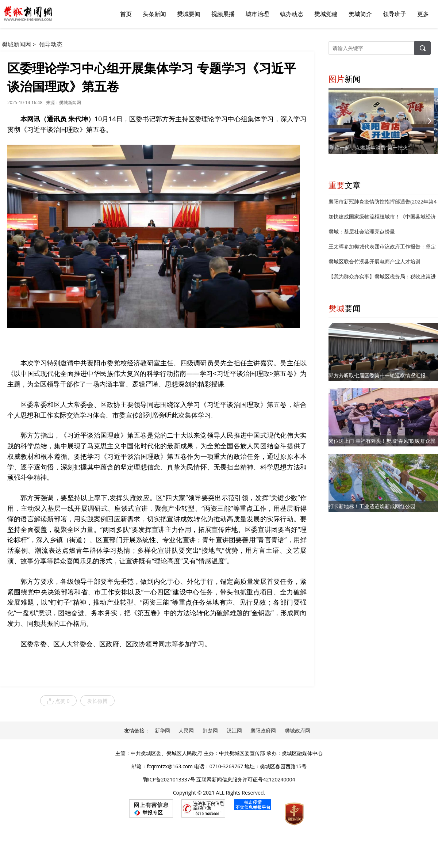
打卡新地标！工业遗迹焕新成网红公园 (372, 506)
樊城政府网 (297, 730)
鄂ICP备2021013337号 (169, 779)
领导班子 (395, 14)
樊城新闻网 (16, 44)
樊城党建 (326, 14)
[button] (429, 121)
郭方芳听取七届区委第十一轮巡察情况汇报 (377, 375)
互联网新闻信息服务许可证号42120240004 (246, 779)
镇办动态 (292, 14)
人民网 (186, 730)
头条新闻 (154, 14)
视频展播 (223, 14)
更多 (423, 14)
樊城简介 (360, 14)
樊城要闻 (189, 14)
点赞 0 (58, 701)
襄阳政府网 (263, 730)
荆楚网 (210, 730)
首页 (126, 14)
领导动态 (51, 44)
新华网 (162, 730)
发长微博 (97, 701)
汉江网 (234, 730)
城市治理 (257, 14)
